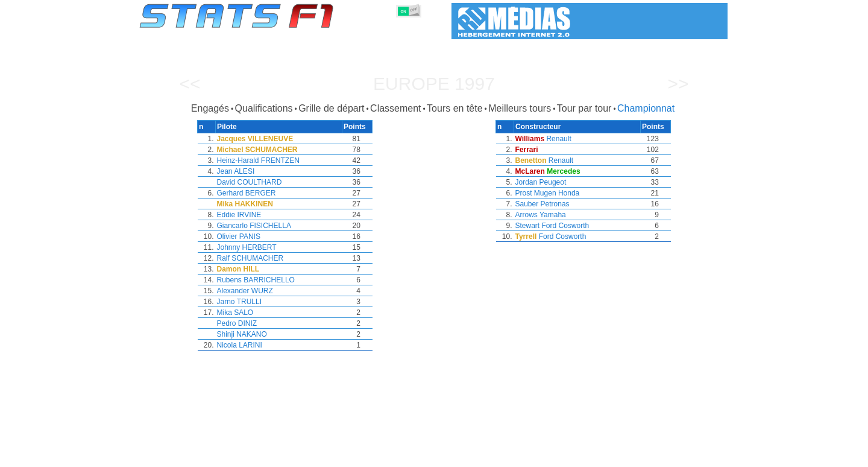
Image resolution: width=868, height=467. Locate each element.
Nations (495, 456)
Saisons (228, 456)
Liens (610, 456)
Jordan (527, 182)
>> (678, 84)
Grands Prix (275, 456)
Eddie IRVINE (239, 215)
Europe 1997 (434, 84)
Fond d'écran (654, 456)
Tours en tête (455, 108)
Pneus (459, 456)
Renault (558, 139)
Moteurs (421, 456)
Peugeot (553, 182)
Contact (703, 456)
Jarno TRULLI (239, 302)
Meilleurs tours (520, 108)
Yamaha (553, 215)
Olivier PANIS (239, 237)
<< (190, 84)
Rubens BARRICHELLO (256, 280)
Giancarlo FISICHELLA (254, 226)
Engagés (210, 108)
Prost (524, 193)
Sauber (527, 204)
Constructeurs (370, 456)
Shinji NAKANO (242, 334)
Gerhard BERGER (247, 193)
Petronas (555, 204)
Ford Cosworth (566, 226)
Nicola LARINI (240, 345)
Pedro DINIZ (237, 323)
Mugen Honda (557, 193)
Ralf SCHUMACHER (250, 258)
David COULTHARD (250, 182)
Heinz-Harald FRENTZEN (258, 160)
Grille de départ (331, 108)
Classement (395, 108)
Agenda (574, 456)
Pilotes (320, 456)
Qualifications (264, 108)
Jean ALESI (236, 171)
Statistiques (181, 456)
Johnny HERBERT (247, 247)
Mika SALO (235, 313)
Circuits (535, 456)
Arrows (527, 215)
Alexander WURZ (245, 291)
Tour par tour (584, 108)
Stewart (528, 226)
